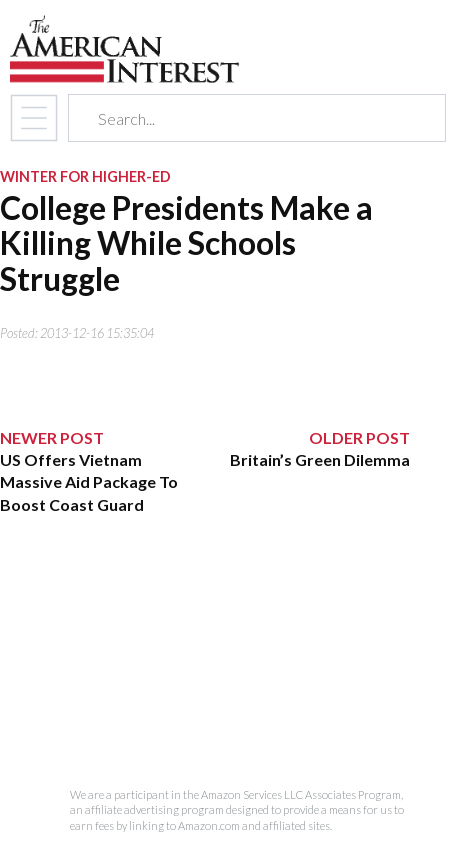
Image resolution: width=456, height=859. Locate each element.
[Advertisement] (205, 652)
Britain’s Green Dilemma (320, 459)
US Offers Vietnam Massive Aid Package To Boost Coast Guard (89, 482)
